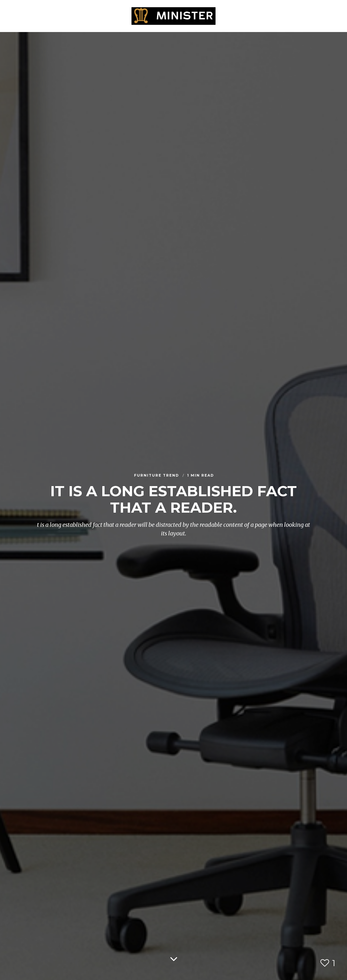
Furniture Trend (157, 476)
